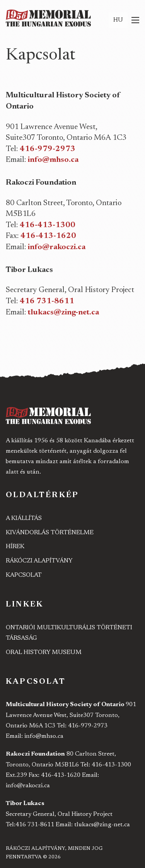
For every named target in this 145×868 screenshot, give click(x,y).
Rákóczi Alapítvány (39, 561)
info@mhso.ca (53, 160)
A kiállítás (24, 518)
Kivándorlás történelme (50, 533)
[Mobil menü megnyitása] (135, 20)
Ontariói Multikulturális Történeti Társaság (69, 633)
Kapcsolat (24, 575)
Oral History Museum (44, 652)
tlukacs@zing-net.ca (63, 313)
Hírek (15, 547)
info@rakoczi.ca (57, 247)
